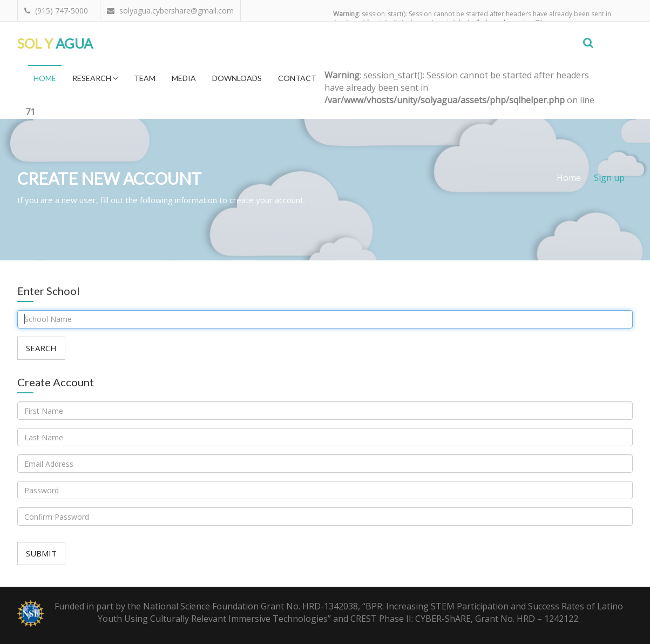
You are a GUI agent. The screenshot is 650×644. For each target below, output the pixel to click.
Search (41, 348)
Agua (55, 43)
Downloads (237, 78)
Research (95, 78)
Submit (41, 553)
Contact (297, 78)
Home (45, 78)
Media (184, 78)
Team (145, 78)
